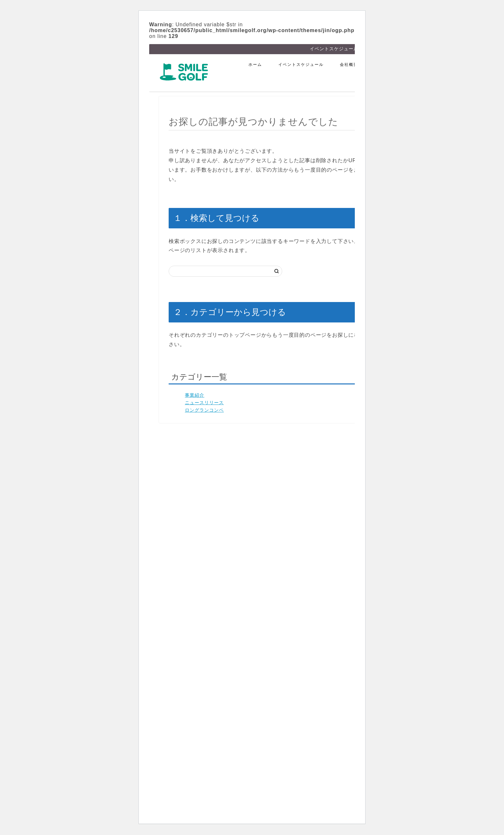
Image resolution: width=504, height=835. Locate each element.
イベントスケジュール (301, 65)
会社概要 (349, 65)
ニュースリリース (204, 403)
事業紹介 (195, 396)
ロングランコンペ (204, 411)
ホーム (255, 65)
